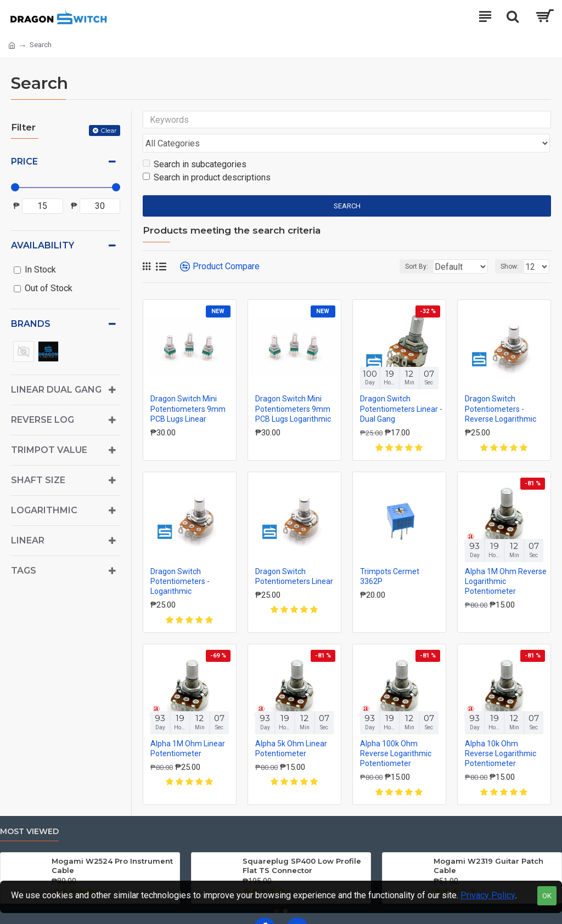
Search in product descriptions (207, 157)
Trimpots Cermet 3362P (390, 555)
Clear (109, 130)
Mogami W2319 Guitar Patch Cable (488, 845)
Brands (31, 324)
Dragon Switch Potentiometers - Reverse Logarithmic (501, 388)
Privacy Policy (488, 895)
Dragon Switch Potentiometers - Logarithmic (180, 560)
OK (547, 896)
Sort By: (390, 246)
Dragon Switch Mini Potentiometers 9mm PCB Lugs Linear (188, 388)
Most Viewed (29, 811)
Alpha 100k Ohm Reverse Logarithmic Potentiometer (396, 732)
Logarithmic (44, 510)
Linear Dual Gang (56, 390)
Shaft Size (38, 480)
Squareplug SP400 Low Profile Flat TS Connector (302, 845)
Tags (24, 571)
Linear (28, 540)
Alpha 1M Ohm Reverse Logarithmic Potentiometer (506, 560)
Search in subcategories (195, 143)
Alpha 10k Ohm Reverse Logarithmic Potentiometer (501, 732)
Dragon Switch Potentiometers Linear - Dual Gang (401, 388)
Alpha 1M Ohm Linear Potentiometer (188, 727)
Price (24, 161)
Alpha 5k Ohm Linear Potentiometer (291, 727)
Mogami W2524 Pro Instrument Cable (112, 845)
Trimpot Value (49, 450)
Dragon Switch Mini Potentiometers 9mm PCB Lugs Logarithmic (293, 388)
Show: (510, 246)
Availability (43, 245)
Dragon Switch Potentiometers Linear (294, 555)
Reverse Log (43, 420)
